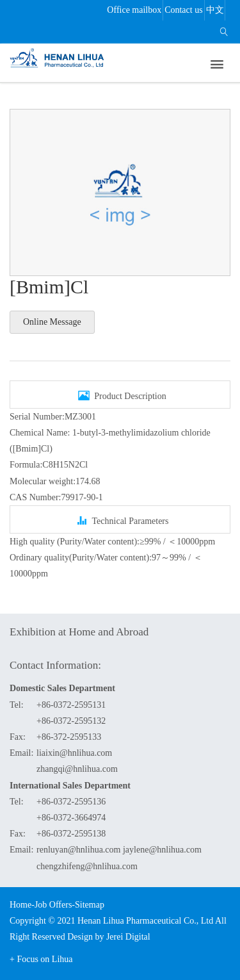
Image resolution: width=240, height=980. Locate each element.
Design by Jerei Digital (108, 937)
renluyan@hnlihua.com (78, 850)
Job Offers (53, 905)
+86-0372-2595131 (71, 705)
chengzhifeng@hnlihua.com (87, 866)
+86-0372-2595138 (71, 834)
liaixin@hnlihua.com (74, 753)
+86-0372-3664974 (71, 818)
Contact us (184, 10)
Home (20, 905)
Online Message (52, 322)
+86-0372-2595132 (71, 721)
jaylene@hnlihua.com (162, 850)
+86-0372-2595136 (71, 802)
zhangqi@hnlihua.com (77, 769)
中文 (215, 10)
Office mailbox (134, 10)
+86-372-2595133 (69, 737)
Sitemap (90, 905)
